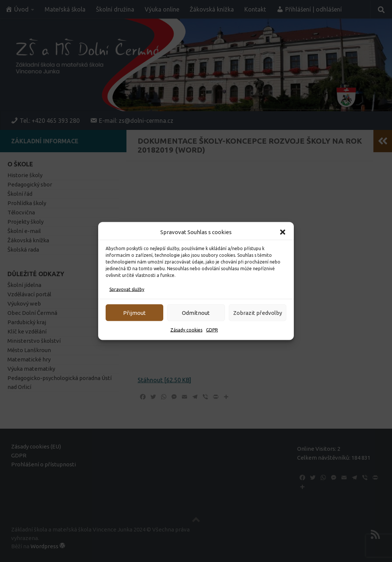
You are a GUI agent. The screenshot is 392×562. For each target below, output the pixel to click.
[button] (283, 232)
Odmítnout (196, 312)
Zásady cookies (186, 330)
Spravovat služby (127, 289)
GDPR (212, 330)
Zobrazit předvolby (258, 312)
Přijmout (134, 312)
